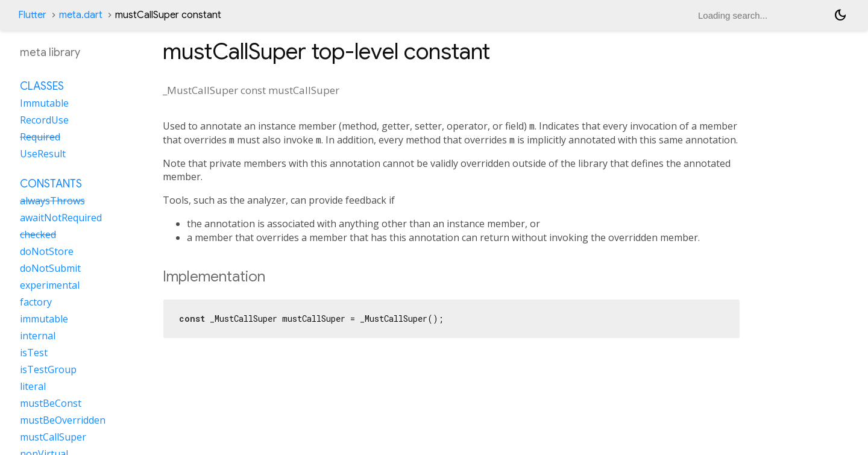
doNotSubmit (50, 268)
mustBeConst (51, 403)
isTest (34, 353)
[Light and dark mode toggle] (840, 15)
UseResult (43, 154)
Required (40, 137)
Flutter (32, 15)
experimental (50, 285)
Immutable (44, 103)
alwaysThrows (52, 201)
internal (38, 336)
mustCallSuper (53, 437)
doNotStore (47, 251)
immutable (44, 319)
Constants (51, 184)
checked (38, 234)
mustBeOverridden (63, 420)
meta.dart (81, 15)
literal (33, 386)
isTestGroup (48, 369)
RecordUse (44, 120)
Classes (42, 86)
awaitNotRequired (61, 218)
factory (36, 302)
